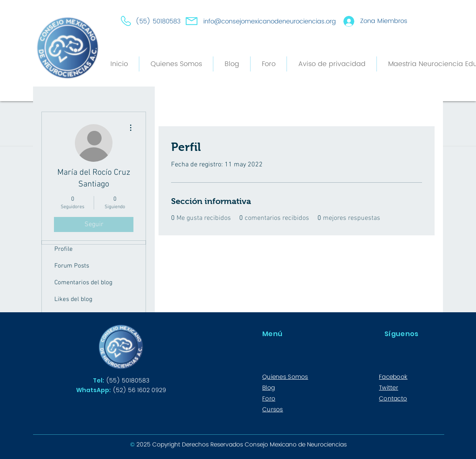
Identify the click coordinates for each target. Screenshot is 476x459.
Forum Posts (72, 266)
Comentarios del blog (83, 283)
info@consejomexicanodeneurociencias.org (270, 22)
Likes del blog (73, 299)
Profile (64, 249)
